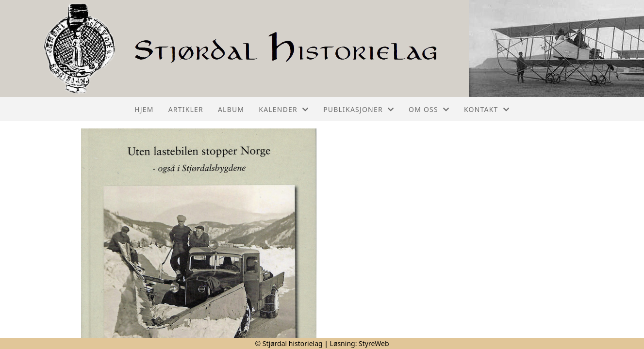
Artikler (186, 109)
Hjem (144, 109)
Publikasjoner (359, 109)
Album (231, 109)
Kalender (284, 109)
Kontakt (487, 109)
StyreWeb (374, 343)
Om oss (429, 109)
